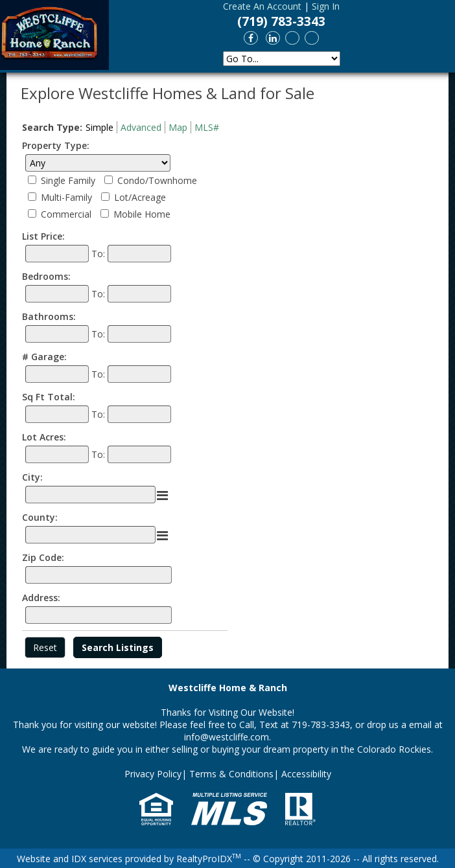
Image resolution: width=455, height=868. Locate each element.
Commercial (66, 214)
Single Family (68, 180)
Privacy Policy (153, 774)
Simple (99, 127)
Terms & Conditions (231, 774)
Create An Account (262, 6)
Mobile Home (142, 214)
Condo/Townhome (157, 180)
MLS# (207, 127)
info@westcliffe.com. (227, 737)
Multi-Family (66, 197)
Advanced (141, 127)
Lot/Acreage (140, 197)
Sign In (326, 6)
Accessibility (306, 774)
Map (178, 127)
